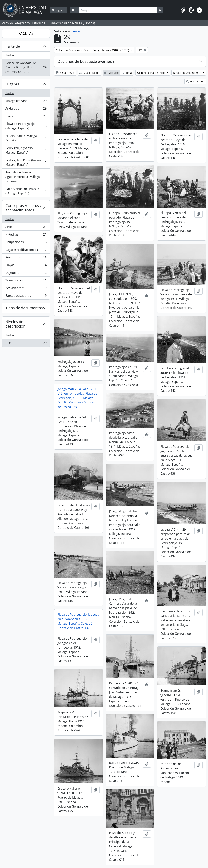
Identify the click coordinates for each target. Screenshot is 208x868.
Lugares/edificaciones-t (26, 251)
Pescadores (26, 258)
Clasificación (89, 73)
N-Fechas (26, 235)
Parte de (13, 46)
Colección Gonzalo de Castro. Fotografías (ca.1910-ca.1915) (26, 67)
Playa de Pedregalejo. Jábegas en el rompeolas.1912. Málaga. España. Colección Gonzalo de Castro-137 (78, 621)
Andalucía (26, 109)
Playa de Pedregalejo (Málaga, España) (26, 126)
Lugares (12, 84)
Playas (26, 266)
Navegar (58, 10)
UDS (26, 344)
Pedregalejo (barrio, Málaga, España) (26, 150)
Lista (127, 73)
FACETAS (26, 33)
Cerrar (76, 31)
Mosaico (111, 73)
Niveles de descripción (15, 324)
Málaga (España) (26, 102)
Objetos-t (26, 274)
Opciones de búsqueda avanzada (86, 61)
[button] (183, 10)
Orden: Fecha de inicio (152, 73)
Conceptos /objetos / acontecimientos (23, 208)
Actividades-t (26, 289)
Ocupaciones (26, 243)
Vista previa (65, 73)
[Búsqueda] (118, 10)
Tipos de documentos (24, 308)
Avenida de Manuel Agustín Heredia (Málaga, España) (26, 177)
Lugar (26, 117)
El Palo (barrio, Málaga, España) (26, 138)
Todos (10, 55)
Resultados (195, 81)
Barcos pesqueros (26, 296)
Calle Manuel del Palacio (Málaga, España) (26, 191)
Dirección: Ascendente (187, 73)
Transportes (26, 281)
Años (26, 228)
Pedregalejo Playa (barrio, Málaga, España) (26, 162)
